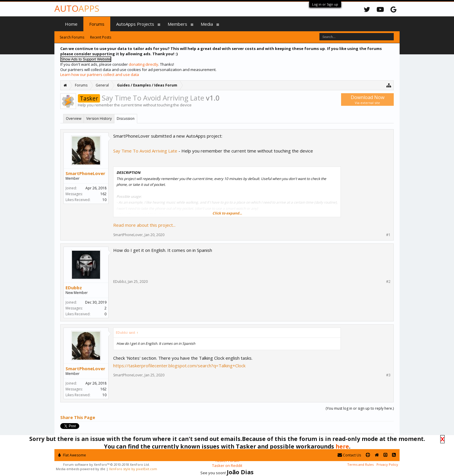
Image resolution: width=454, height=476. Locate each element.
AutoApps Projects (135, 24)
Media (207, 24)
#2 (388, 282)
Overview (74, 118)
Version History (99, 118)
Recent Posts (101, 37)
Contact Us (349, 455)
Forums (97, 24)
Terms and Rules (360, 464)
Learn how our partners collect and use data (100, 75)
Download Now (367, 99)
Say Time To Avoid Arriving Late (145, 151)
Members (177, 24)
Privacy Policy (387, 464)
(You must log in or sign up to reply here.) (360, 408)
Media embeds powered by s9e (81, 469)
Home (71, 24)
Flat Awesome (72, 455)
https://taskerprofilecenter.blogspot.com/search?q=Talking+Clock (179, 366)
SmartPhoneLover (85, 173)
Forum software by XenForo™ (106, 464)
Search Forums (72, 37)
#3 (388, 375)
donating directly (143, 64)
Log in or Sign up (325, 4)
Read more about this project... (144, 225)
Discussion (126, 118)
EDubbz (74, 288)
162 (103, 194)
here (342, 446)
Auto (77, 8)
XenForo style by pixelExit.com (133, 469)
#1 (388, 235)
